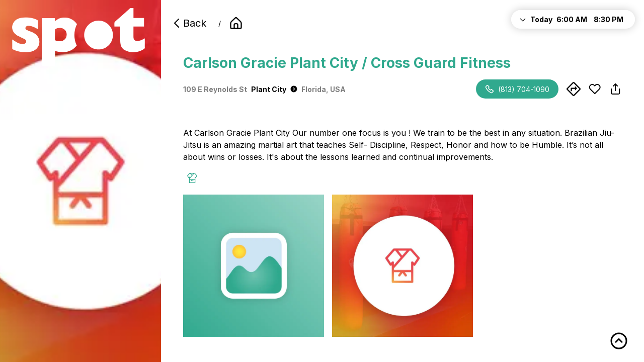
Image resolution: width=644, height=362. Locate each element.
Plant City (274, 89)
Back (189, 23)
